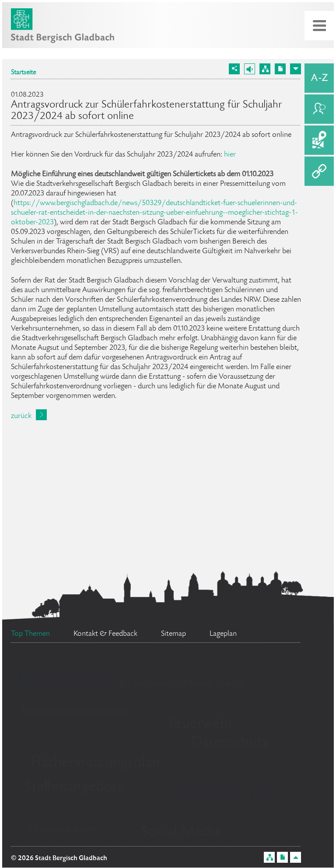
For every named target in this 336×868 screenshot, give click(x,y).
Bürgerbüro (61, 681)
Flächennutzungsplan (95, 763)
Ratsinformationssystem (74, 713)
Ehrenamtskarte (63, 830)
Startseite (23, 73)
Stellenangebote (75, 788)
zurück (21, 416)
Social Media (180, 833)
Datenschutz (230, 743)
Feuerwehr (201, 724)
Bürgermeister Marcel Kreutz (182, 684)
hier (230, 155)
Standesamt (226, 798)
